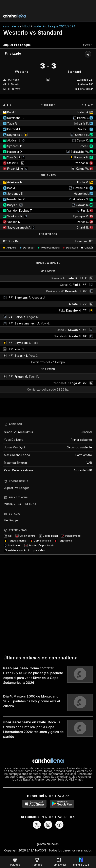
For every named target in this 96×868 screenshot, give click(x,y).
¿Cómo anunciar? (48, 844)
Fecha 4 (88, 45)
